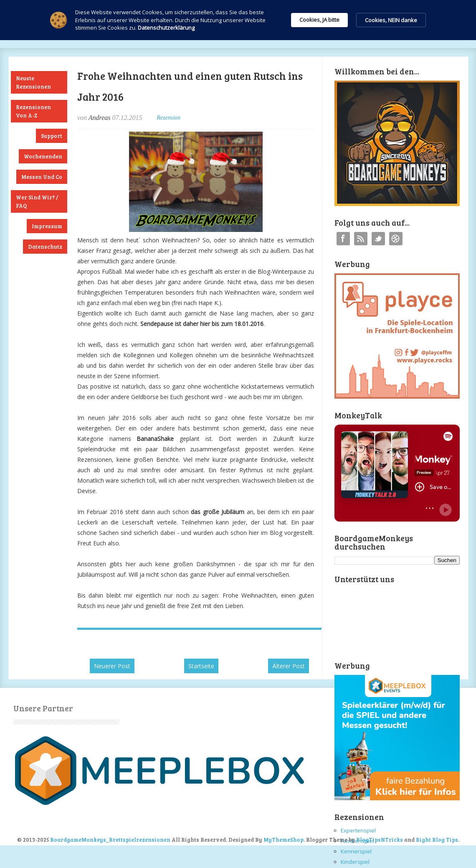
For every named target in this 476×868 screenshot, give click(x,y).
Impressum (47, 226)
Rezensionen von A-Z (33, 111)
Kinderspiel (355, 862)
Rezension (169, 118)
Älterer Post (289, 666)
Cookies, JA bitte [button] (319, 20)
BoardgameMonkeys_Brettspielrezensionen (110, 840)
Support (52, 136)
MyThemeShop (284, 840)
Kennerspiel (356, 851)
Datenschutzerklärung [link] (166, 28)
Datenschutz (45, 247)
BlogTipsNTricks (380, 840)
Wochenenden (43, 156)
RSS (361, 239)
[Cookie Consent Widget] (238, 20)
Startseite (201, 666)
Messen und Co (42, 177)
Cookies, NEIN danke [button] (391, 20)
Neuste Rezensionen (33, 82)
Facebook (343, 239)
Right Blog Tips (437, 840)
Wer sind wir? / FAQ (37, 201)
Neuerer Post (112, 666)
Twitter (378, 239)
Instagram (396, 239)
